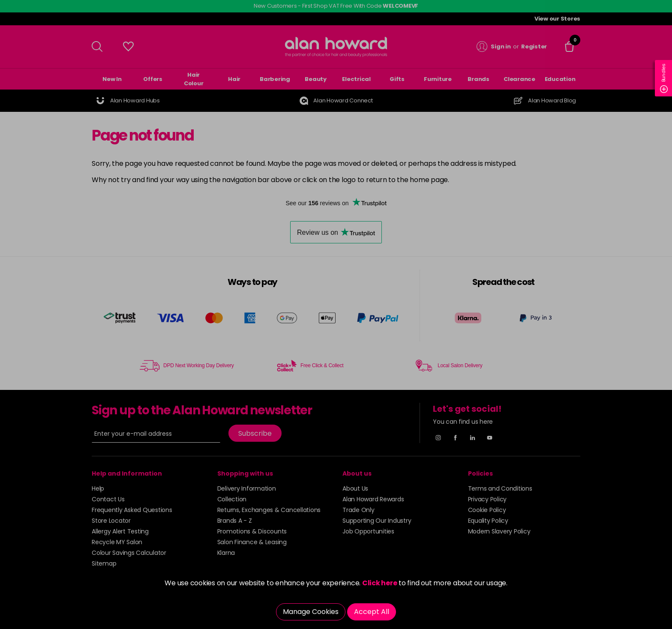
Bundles (664, 78)
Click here (380, 583)
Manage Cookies (311, 612)
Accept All (372, 612)
